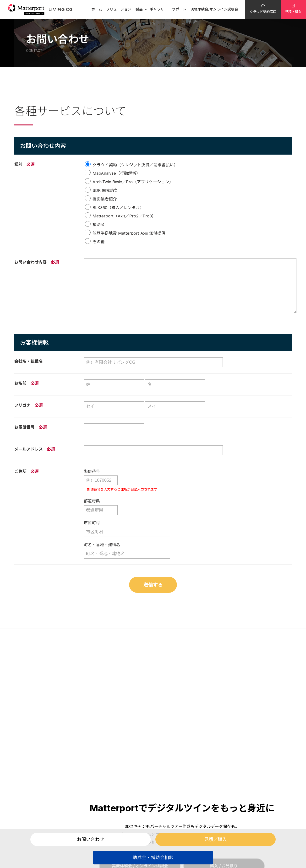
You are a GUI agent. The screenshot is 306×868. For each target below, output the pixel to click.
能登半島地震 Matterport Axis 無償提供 (129, 233)
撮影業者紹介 (105, 199)
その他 (99, 242)
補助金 (99, 225)
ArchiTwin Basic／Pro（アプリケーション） (133, 182)
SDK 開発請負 (105, 190)
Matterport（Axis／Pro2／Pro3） (124, 216)
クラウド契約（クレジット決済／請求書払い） (135, 165)
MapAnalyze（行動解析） (116, 173)
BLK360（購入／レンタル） (118, 208)
